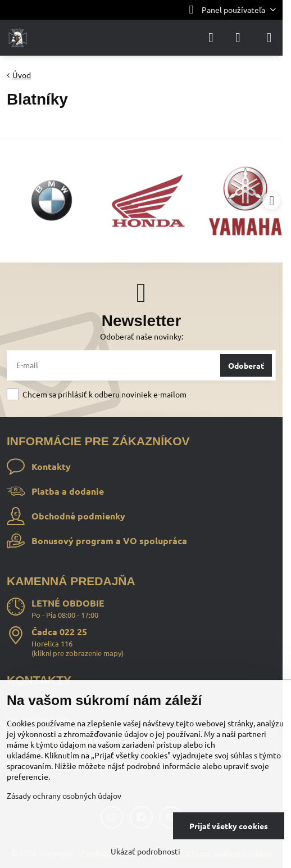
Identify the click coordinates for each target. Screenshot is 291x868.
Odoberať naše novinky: (142, 336)
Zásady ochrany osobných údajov (64, 795)
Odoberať (246, 365)
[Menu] (269, 38)
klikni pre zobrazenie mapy (78, 653)
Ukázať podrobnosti (145, 851)
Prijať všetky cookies (229, 826)
